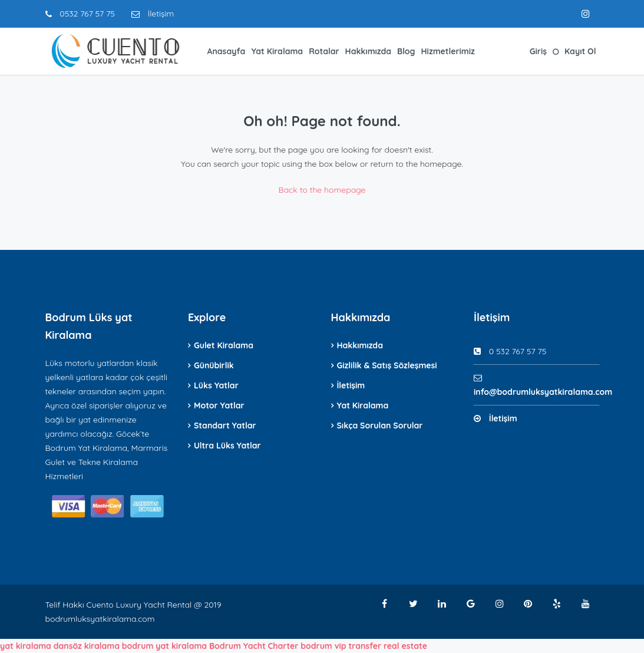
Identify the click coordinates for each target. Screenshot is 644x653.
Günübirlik (214, 365)
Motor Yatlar (219, 405)
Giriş (538, 51)
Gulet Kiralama (224, 345)
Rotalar (324, 51)
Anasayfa (227, 51)
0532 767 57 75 (80, 14)
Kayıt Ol (580, 51)
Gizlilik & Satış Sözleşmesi (387, 365)
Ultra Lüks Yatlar (227, 446)
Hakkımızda (368, 51)
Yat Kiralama (277, 51)
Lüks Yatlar (216, 385)
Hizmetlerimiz (448, 51)
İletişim (153, 14)
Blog (406, 51)
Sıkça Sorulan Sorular (380, 426)
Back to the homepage (322, 190)
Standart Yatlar (225, 426)
